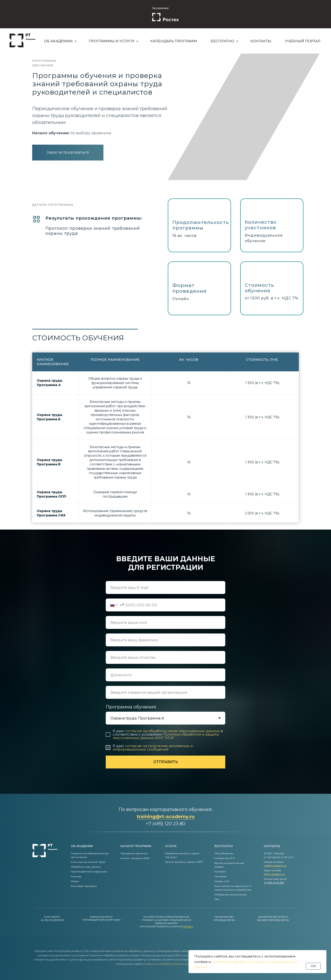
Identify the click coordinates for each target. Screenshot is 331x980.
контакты (272, 846)
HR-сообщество (224, 853)
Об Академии (59, 41)
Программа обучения (131, 707)
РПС (217, 899)
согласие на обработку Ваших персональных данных (179, 964)
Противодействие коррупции (89, 872)
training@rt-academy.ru (166, 817)
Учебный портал (303, 41)
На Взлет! (220, 872)
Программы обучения (134, 853)
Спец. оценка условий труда (88, 862)
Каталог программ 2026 (135, 858)
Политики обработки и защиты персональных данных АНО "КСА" (166, 736)
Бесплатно (223, 41)
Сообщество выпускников (230, 895)
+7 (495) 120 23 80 (166, 824)
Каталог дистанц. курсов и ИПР (184, 862)
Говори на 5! (222, 881)
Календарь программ (174, 41)
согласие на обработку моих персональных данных (172, 731)
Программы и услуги (112, 41)
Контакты (261, 41)
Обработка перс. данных (86, 867)
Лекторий (220, 876)
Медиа (75, 881)
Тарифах (188, 927)
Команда (76, 876)
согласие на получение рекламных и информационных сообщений (153, 748)
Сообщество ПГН (225, 858)
